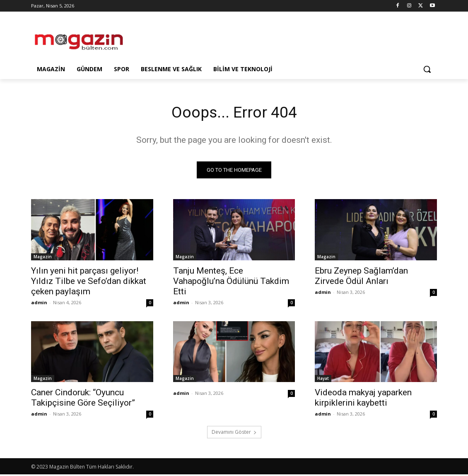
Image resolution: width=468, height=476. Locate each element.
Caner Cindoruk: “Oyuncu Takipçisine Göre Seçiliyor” (83, 399)
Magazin (43, 258)
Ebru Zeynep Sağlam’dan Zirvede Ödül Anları (361, 277)
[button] (427, 69)
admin (39, 304)
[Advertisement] (225, 38)
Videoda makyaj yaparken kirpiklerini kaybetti (363, 399)
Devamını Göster (234, 434)
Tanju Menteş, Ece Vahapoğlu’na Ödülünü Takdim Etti (231, 282)
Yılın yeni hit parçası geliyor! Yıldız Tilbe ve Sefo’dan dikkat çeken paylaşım (89, 282)
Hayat (323, 380)
